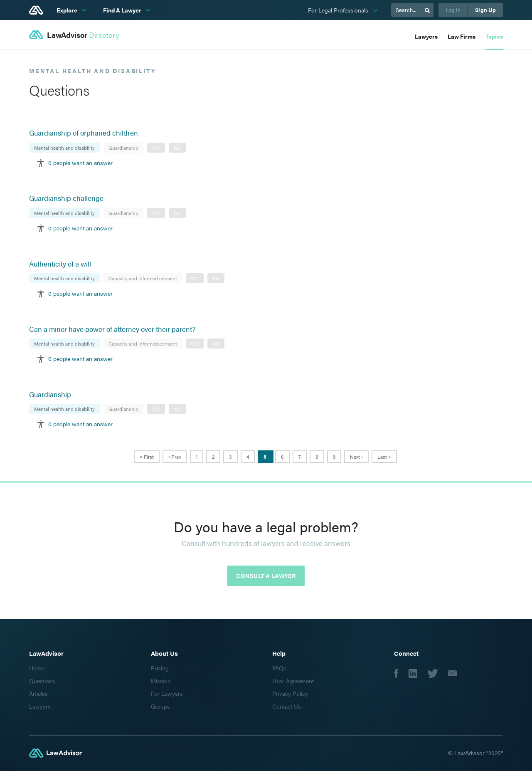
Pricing (160, 668)
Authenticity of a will (60, 264)
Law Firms (462, 36)
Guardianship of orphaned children (84, 133)
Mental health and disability (64, 148)
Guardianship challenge (66, 198)
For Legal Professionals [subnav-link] (339, 10)
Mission (161, 681)
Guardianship (123, 148)
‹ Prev (175, 457)
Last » (384, 457)
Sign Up (485, 10)
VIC (156, 148)
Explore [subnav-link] (68, 10)
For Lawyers (167, 693)
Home (37, 668)
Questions (42, 681)
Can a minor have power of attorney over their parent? (112, 329)
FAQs (279, 668)
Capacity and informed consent (143, 278)
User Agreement (293, 681)
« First (147, 457)
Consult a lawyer (266, 576)
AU (177, 148)
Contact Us (287, 706)
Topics (494, 36)
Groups (160, 706)
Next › (356, 457)
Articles (38, 693)
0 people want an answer (80, 163)
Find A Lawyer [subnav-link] (123, 10)
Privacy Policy (290, 693)
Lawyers (426, 36)
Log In (453, 10)
